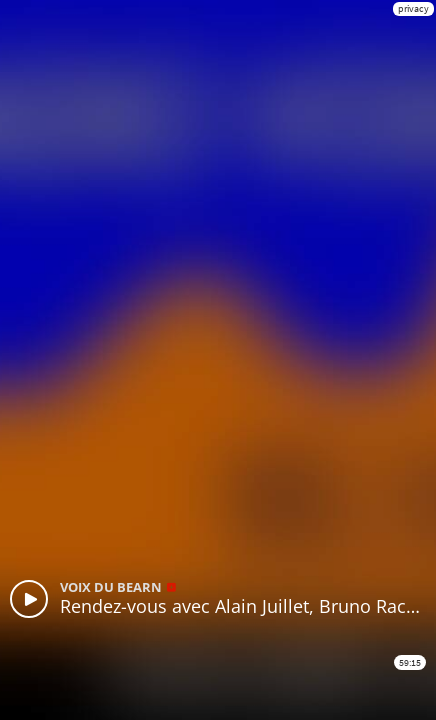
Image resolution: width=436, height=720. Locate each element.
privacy (413, 8)
